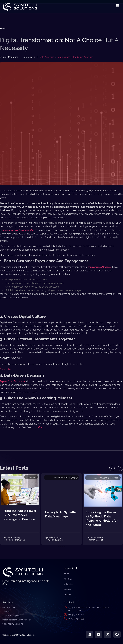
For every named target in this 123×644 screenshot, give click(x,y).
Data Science (64, 57)
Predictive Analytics (83, 57)
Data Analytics (47, 57)
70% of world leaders (100, 267)
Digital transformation (12, 381)
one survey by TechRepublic (18, 230)
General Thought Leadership (71, 478)
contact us (41, 427)
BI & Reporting (31, 477)
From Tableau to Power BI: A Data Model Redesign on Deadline (20, 515)
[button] (112, 468)
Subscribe (6, 369)
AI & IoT (102, 477)
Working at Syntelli (111, 479)
